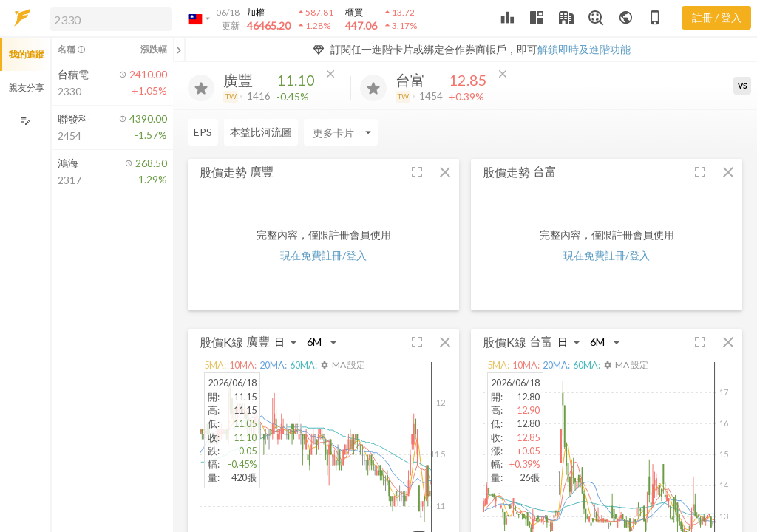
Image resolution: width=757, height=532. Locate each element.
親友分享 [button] (27, 88)
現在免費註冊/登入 (323, 255)
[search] (111, 19)
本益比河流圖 (261, 132)
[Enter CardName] (341, 132)
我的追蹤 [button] (27, 54)
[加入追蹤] (201, 88)
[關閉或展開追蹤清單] (179, 50)
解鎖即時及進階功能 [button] (584, 49)
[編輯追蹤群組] (25, 121)
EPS (203, 132)
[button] (108, 18)
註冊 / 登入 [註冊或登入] (717, 17)
